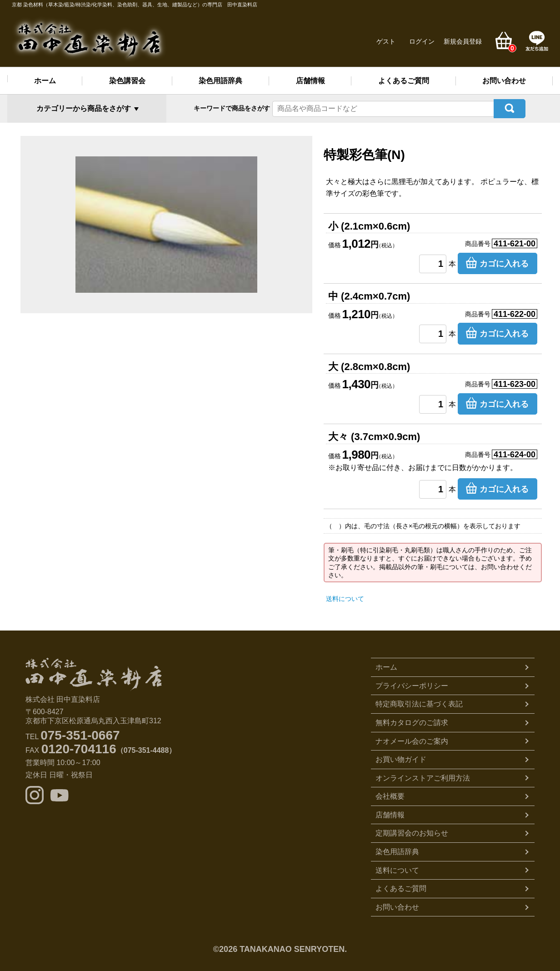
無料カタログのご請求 (412, 720)
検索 (510, 107)
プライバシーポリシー (412, 683)
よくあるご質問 (404, 81)
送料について (345, 596)
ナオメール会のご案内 (412, 738)
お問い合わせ (504, 81)
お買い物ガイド (401, 757)
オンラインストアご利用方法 (423, 775)
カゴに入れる (504, 260)
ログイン (422, 41)
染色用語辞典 (220, 81)
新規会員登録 (463, 41)
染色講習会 (127, 81)
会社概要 (390, 793)
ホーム (45, 81)
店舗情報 (310, 81)
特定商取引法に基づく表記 (419, 701)
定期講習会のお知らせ (412, 830)
